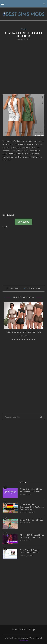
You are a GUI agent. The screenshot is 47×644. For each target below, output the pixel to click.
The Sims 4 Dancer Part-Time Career (30, 551)
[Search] (44, 4)
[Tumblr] (27, 630)
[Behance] (23, 630)
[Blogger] (34, 630)
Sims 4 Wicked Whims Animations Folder (31, 490)
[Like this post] (26, 288)
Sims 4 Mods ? (8, 215)
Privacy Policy (23, 640)
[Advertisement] (23, 67)
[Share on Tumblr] (36, 288)
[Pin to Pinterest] (34, 288)
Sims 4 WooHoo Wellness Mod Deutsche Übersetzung (32, 507)
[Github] (30, 630)
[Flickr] (20, 630)
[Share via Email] (39, 288)
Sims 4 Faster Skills (32, 520)
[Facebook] (13, 630)
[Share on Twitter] (32, 288)
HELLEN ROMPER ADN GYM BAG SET (24, 332)
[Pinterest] (16, 630)
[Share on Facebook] (29, 288)
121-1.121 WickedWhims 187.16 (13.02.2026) (32, 536)
